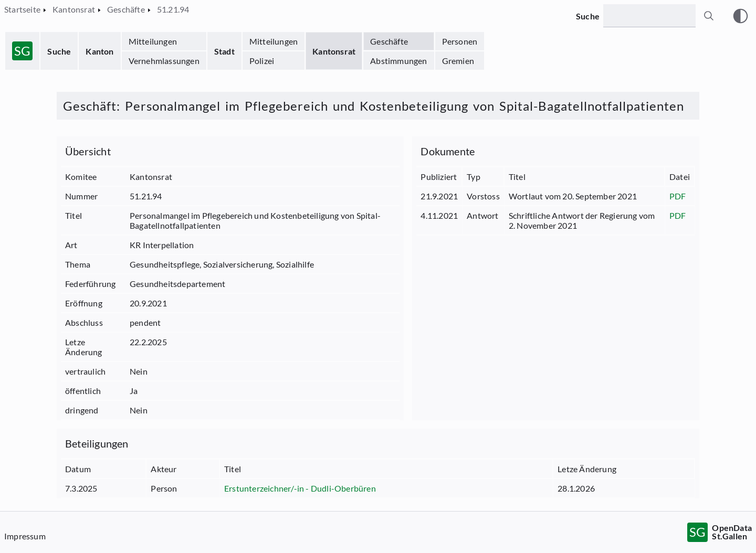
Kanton (99, 51)
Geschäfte (389, 41)
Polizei (262, 61)
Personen (460, 41)
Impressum (25, 536)
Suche (59, 51)
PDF (678, 196)
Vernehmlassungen (164, 61)
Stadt (224, 51)
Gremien (458, 61)
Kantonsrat (334, 51)
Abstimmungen (398, 61)
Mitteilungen (153, 41)
